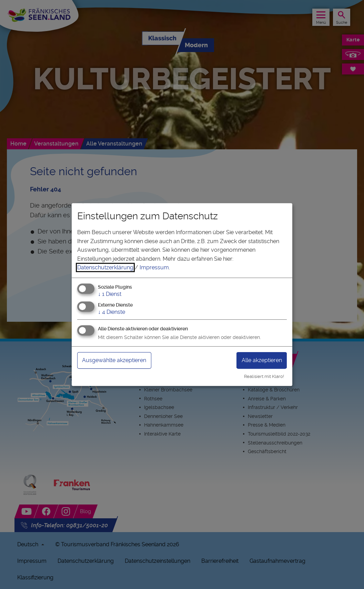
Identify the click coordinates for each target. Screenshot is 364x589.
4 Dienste (112, 312)
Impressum (154, 267)
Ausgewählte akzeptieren (114, 360)
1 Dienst (110, 294)
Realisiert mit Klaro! (264, 376)
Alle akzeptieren (262, 360)
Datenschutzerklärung (105, 267)
